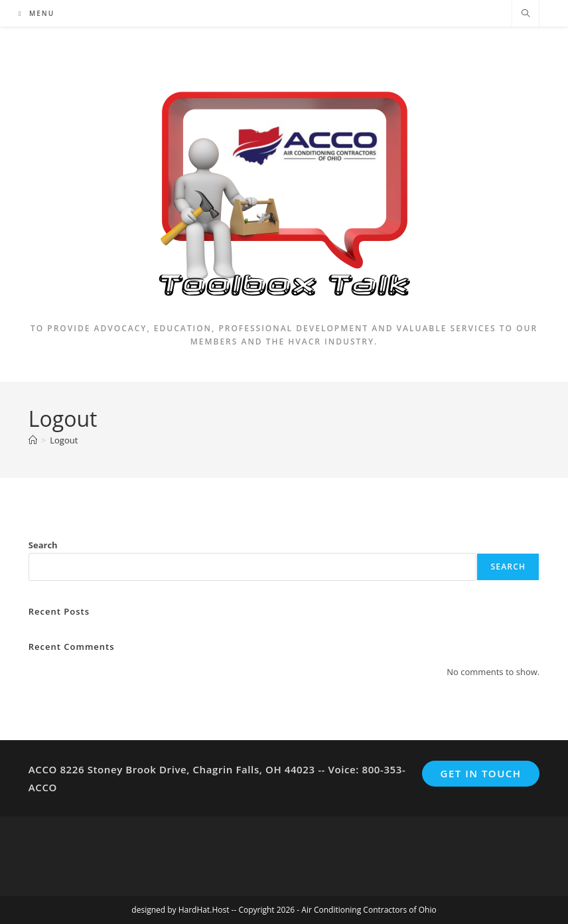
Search (43, 545)
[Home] (33, 440)
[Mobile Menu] (36, 13)
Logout (64, 440)
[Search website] (526, 14)
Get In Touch (481, 773)
